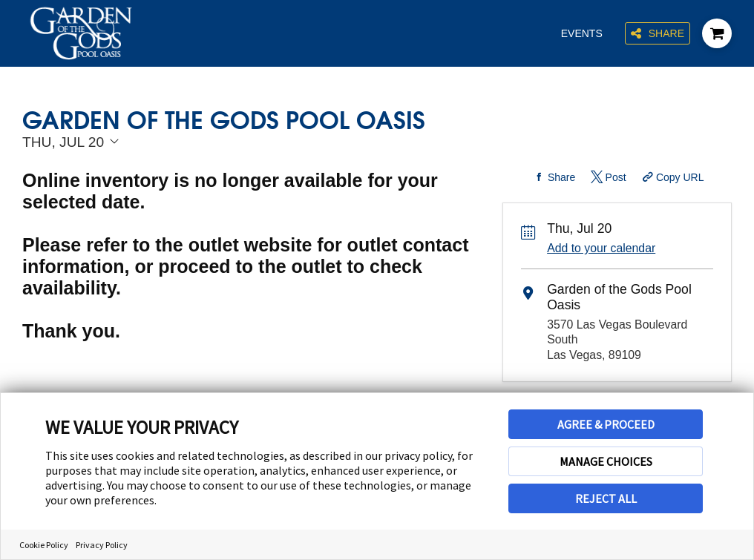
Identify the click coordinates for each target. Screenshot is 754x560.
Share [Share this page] (658, 34)
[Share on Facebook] (553, 177)
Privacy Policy (102, 545)
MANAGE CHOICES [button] (606, 461)
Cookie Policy (44, 545)
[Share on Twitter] (607, 177)
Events (582, 33)
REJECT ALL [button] (606, 498)
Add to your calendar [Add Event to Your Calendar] (601, 248)
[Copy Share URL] (671, 177)
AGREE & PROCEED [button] (606, 424)
